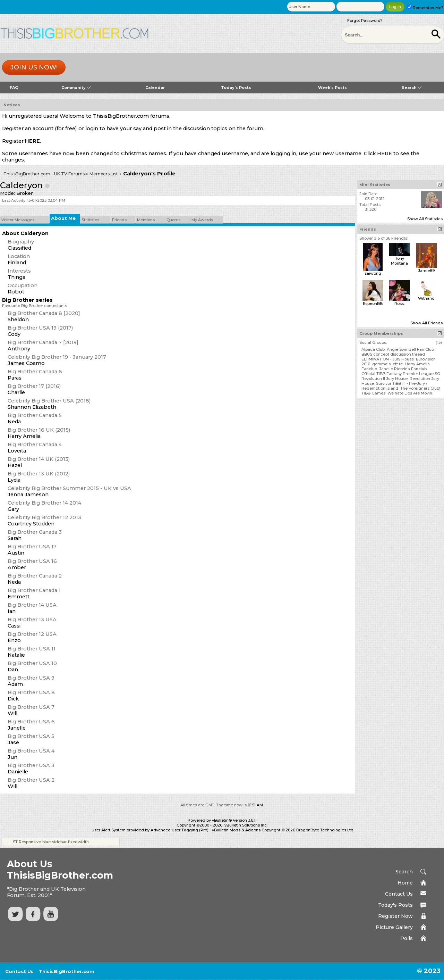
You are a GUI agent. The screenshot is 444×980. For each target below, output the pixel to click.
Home (405, 883)
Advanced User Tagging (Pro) (180, 830)
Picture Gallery (394, 927)
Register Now (395, 916)
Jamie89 (426, 271)
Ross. (399, 304)
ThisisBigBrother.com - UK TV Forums (44, 174)
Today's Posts (236, 88)
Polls (407, 938)
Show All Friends (426, 323)
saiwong (373, 273)
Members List (104, 174)
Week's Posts (332, 88)
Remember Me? (425, 8)
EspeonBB (373, 304)
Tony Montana (399, 261)
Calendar (155, 88)
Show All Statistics (425, 219)
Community (76, 88)
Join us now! (34, 67)
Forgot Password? (365, 20)
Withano (426, 298)
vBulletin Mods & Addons (236, 830)
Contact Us (399, 894)
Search (412, 88)
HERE (32, 141)
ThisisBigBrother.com (67, 971)
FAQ (14, 88)
